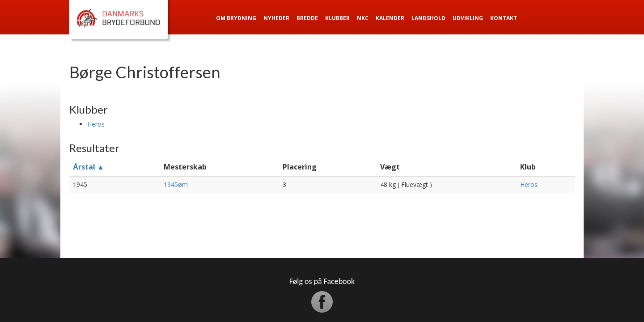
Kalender (390, 18)
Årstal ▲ (89, 167)
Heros (96, 124)
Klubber (337, 18)
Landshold (428, 18)
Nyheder (276, 18)
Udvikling (468, 18)
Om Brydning (236, 18)
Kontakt (504, 18)
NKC (363, 18)
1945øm (176, 184)
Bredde (307, 18)
